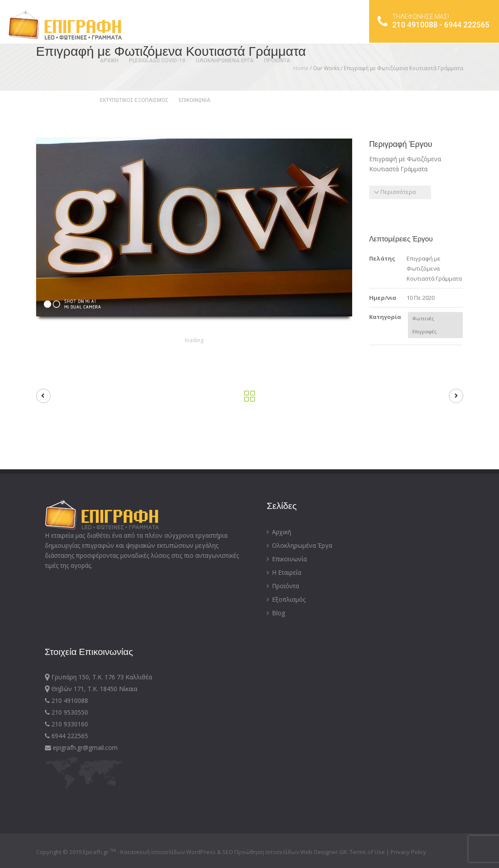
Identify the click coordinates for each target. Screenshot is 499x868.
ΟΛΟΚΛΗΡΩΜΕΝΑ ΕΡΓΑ (224, 61)
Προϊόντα (283, 586)
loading (194, 340)
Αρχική (279, 532)
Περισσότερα (395, 192)
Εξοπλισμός (286, 599)
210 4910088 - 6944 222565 (433, 22)
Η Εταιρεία (284, 572)
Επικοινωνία (287, 559)
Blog (276, 613)
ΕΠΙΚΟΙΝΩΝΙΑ (194, 100)
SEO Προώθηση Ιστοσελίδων (261, 852)
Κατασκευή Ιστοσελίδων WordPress (168, 852)
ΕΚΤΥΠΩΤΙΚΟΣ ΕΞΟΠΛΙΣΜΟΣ (133, 100)
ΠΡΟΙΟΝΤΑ (276, 61)
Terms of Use (368, 852)
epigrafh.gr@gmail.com (81, 748)
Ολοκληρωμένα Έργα (299, 545)
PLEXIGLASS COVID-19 (156, 61)
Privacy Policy (408, 852)
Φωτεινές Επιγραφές (424, 325)
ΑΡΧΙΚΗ (108, 61)
